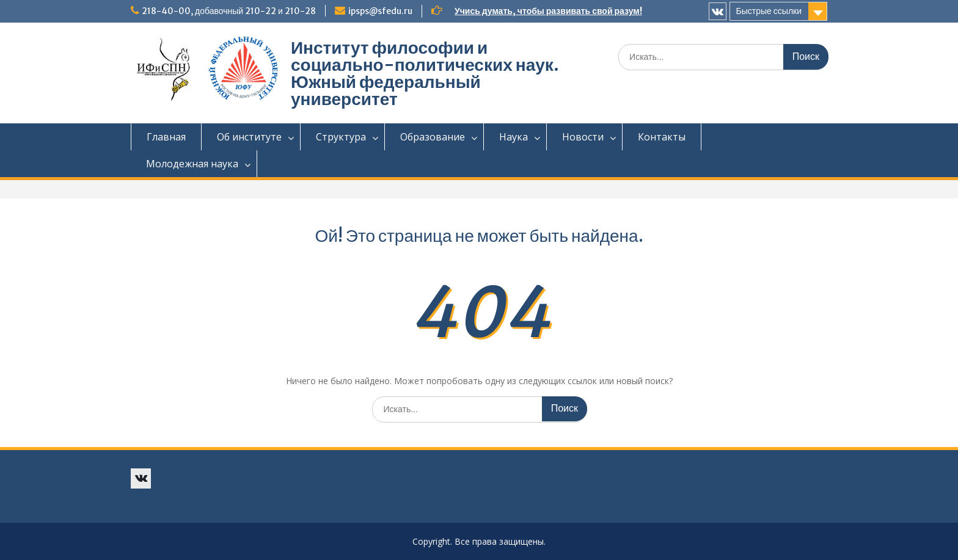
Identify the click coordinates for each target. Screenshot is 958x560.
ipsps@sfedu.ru (380, 11)
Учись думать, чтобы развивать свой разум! (548, 11)
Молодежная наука (192, 164)
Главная (166, 137)
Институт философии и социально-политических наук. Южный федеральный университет (425, 73)
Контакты (662, 137)
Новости (583, 137)
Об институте (249, 137)
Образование (433, 137)
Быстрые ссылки (769, 11)
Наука (514, 137)
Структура (341, 137)
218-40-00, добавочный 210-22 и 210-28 (229, 11)
